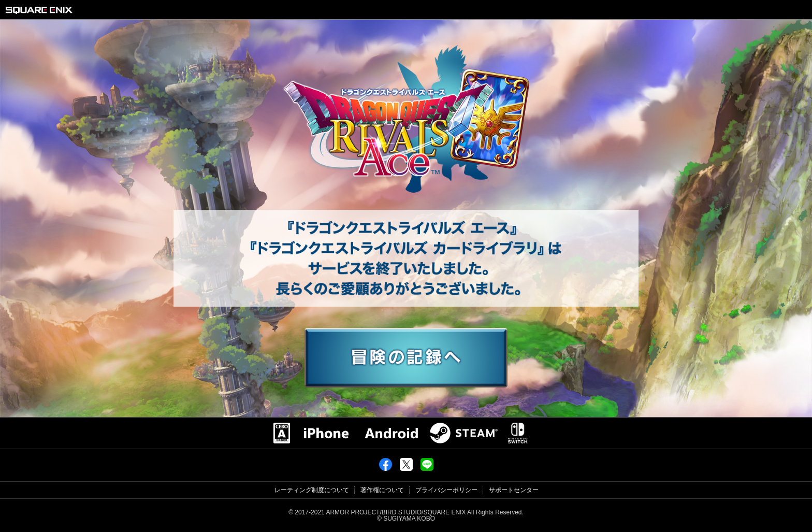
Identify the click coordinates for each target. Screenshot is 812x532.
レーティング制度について (312, 490)
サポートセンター (514, 490)
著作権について (382, 490)
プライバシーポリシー (446, 490)
